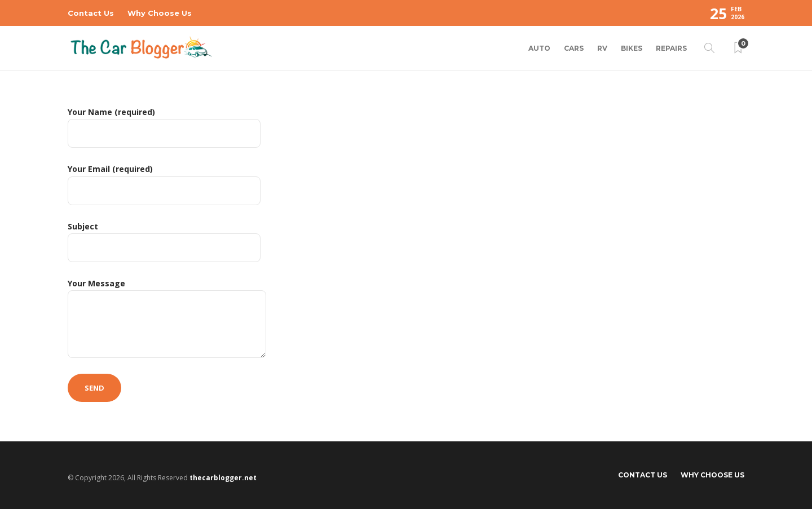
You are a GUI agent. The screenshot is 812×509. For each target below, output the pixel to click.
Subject (164, 242)
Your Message (167, 318)
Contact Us (91, 13)
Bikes (632, 48)
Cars (574, 48)
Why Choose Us (160, 13)
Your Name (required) (164, 127)
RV (602, 48)
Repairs (671, 48)
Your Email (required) (164, 184)
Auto (539, 48)
